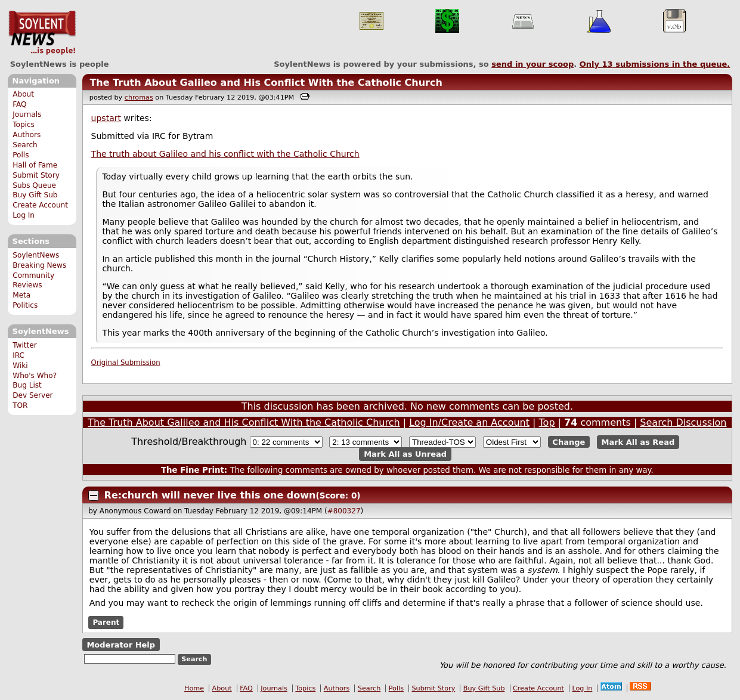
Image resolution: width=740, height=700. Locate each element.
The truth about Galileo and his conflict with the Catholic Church (225, 154)
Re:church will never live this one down (210, 495)
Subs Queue (34, 185)
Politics (25, 305)
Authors (27, 135)
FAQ (19, 104)
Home (194, 688)
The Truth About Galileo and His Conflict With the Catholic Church (266, 83)
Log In (24, 215)
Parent (106, 622)
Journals (27, 114)
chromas (139, 97)
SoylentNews (42, 33)
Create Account (40, 205)
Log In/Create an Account (469, 422)
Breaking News (39, 265)
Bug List (27, 385)
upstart (106, 118)
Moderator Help (121, 645)
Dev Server (32, 395)
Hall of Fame (35, 165)
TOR (20, 405)
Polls (21, 155)
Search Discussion (683, 422)
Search (25, 145)
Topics (24, 125)
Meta (21, 295)
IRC (18, 355)
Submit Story (36, 175)
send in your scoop (532, 64)
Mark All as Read (638, 442)
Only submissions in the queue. (655, 64)
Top (547, 422)
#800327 (344, 511)
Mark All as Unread (405, 454)
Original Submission (126, 363)
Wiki (20, 366)
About (23, 94)
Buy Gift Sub (35, 195)
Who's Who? (35, 376)
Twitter (24, 345)
